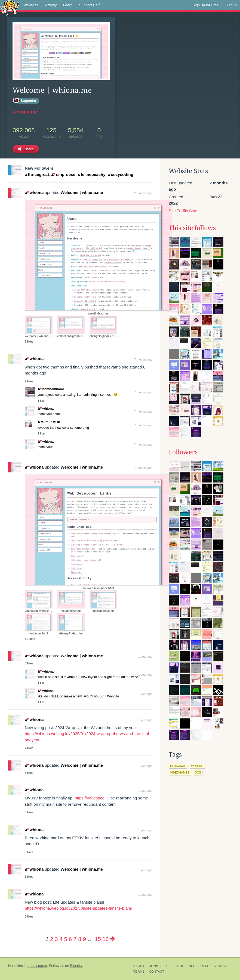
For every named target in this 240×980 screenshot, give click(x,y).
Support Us (90, 5)
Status (220, 966)
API (191, 966)
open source (37, 966)
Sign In (231, 5)
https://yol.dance (90, 798)
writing (197, 766)
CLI (169, 966)
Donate (155, 966)
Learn (68, 5)
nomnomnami (51, 389)
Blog (180, 966)
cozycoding (121, 174)
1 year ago (145, 657)
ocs (198, 772)
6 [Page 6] (70, 939)
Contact (156, 972)
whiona (34, 192)
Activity (51, 5)
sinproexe (63, 174)
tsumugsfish (49, 422)
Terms (139, 972)
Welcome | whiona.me (82, 192)
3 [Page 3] (56, 939)
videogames (180, 772)
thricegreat (37, 174)
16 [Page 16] (106, 939)
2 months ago (143, 193)
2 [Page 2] (52, 939)
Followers (183, 452)
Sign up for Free (206, 5)
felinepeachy (92, 174)
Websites (31, 5)
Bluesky (76, 966)
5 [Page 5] (66, 939)
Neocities (16, 966)
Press (204, 966)
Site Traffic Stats (184, 211)
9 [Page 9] (84, 939)
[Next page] (113, 939)
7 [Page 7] (75, 939)
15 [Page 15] (98, 939)
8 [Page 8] (80, 939)
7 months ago (143, 359)
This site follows (192, 228)
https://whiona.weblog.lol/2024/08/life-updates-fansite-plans (78, 908)
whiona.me (25, 112)
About (139, 966)
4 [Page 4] (61, 939)
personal (178, 766)
